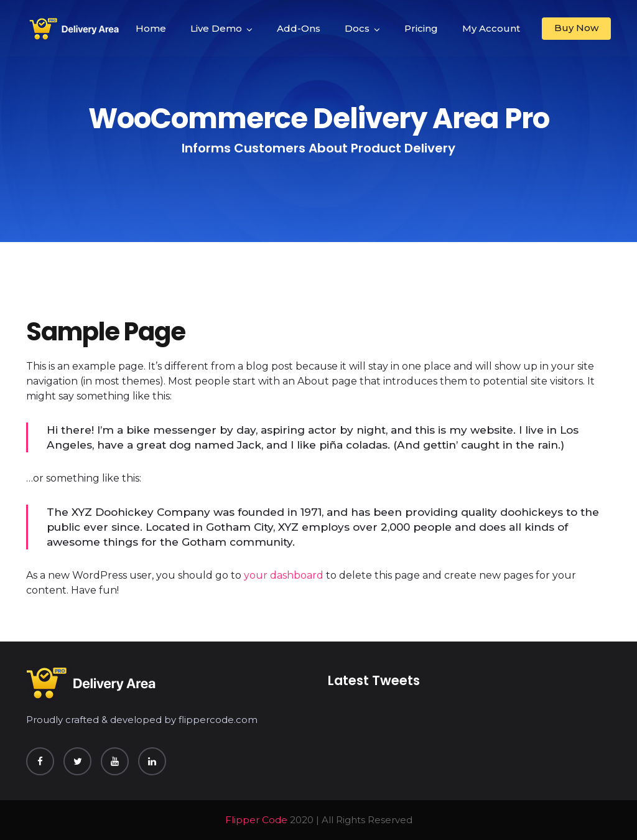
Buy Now (576, 28)
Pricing (421, 28)
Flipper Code (256, 820)
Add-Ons (299, 28)
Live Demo (216, 28)
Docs (357, 28)
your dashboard (284, 575)
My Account (491, 28)
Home (151, 28)
